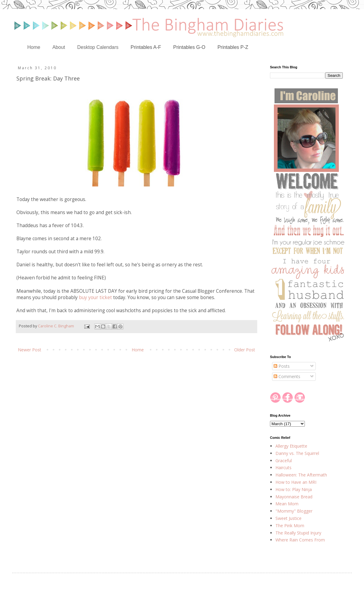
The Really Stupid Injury (298, 533)
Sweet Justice (288, 518)
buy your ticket (95, 297)
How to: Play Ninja (294, 489)
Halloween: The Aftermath (301, 475)
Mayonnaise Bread (294, 497)
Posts (282, 366)
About (59, 47)
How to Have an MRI (296, 482)
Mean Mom (287, 504)
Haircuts (283, 468)
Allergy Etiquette (291, 446)
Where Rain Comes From (300, 540)
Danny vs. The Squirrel (297, 453)
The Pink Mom (290, 526)
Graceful (284, 461)
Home (34, 47)
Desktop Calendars (98, 47)
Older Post (245, 350)
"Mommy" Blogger (294, 511)
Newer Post (30, 350)
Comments (287, 376)
